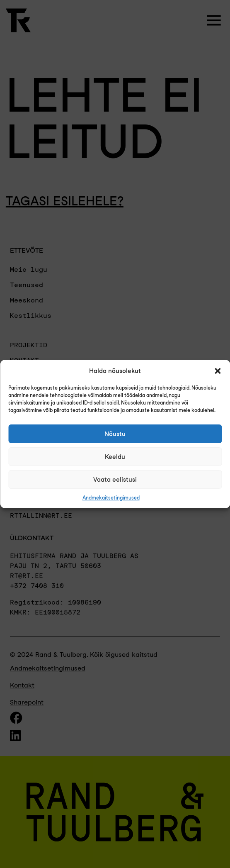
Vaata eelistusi (115, 480)
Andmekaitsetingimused (111, 498)
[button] (218, 371)
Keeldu (115, 457)
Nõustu (115, 434)
